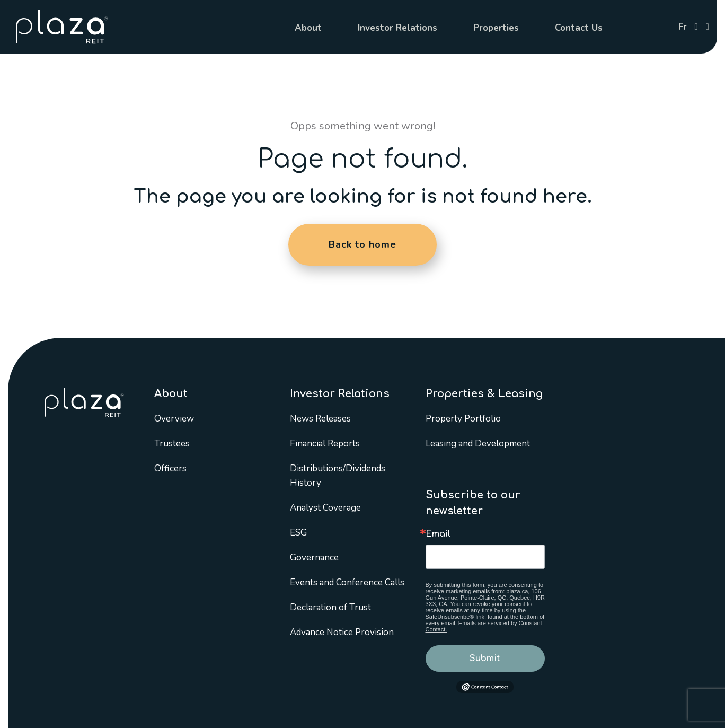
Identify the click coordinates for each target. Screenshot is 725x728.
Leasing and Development (478, 444)
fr (683, 27)
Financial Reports (325, 444)
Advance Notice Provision (342, 632)
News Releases (320, 419)
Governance (314, 558)
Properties (496, 28)
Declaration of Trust (330, 607)
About (308, 28)
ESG (298, 533)
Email (438, 534)
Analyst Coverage (325, 508)
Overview (174, 419)
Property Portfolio (463, 419)
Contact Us (579, 28)
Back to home (362, 244)
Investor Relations (397, 28)
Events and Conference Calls (347, 582)
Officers (170, 468)
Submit (485, 659)
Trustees (172, 444)
